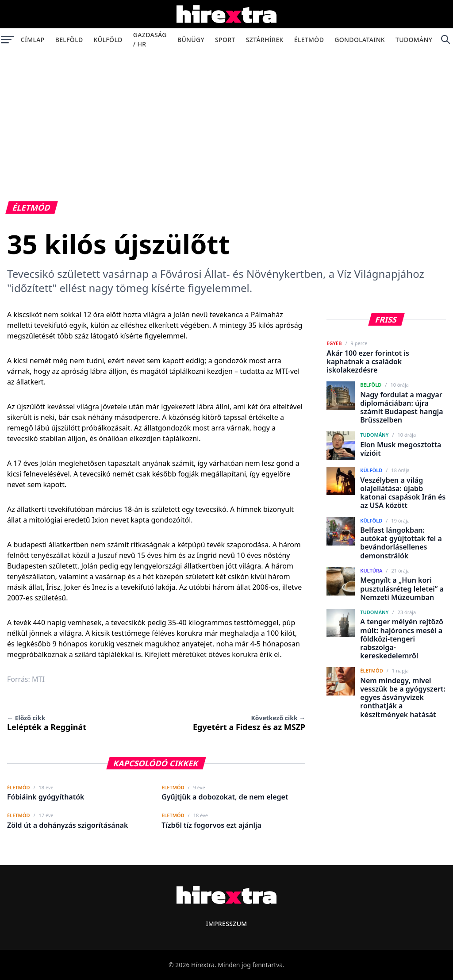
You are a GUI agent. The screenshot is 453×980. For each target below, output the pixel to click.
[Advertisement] (226, 117)
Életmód (309, 40)
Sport (225, 40)
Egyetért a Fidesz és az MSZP (249, 723)
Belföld (69, 40)
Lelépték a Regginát (47, 723)
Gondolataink (360, 40)
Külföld (108, 40)
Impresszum (226, 924)
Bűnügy (191, 40)
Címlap (33, 40)
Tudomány (414, 40)
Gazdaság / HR (150, 39)
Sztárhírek (265, 40)
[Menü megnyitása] (8, 39)
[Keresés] (445, 39)
